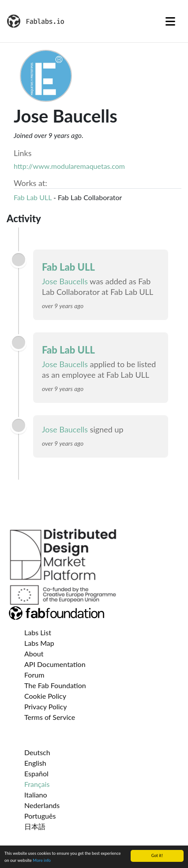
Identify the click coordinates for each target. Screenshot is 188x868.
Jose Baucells (65, 281)
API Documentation (55, 664)
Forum (34, 675)
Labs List (38, 632)
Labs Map (39, 643)
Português (40, 816)
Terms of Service (50, 717)
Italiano (36, 795)
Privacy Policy (46, 706)
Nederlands (42, 805)
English (35, 763)
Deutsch (37, 752)
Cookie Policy (45, 696)
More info (42, 861)
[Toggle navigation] (170, 21)
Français (37, 784)
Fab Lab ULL (33, 197)
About (34, 654)
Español (36, 773)
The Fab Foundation (55, 685)
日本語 (35, 826)
